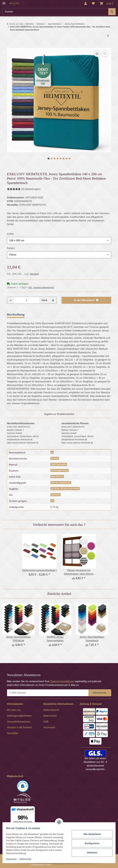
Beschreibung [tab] (16, 314)
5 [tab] (61, 159)
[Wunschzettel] (93, 3)
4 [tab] (58, 159)
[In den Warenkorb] (9, 46)
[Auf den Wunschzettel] (105, 54)
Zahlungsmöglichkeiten (19, 716)
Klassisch (56, 495)
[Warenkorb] (106, 3)
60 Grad (55, 458)
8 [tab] (70, 159)
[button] (86, 3)
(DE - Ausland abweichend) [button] (41, 288)
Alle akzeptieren (91, 834)
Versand (34, 274)
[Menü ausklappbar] (4, 2)
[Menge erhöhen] (53, 300)
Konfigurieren (91, 843)
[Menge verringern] (11, 300)
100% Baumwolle (59, 464)
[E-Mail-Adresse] (48, 693)
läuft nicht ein (57, 477)
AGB (46, 722)
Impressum (13, 859)
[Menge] (27, 300)
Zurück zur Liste (16, 24)
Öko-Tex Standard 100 (61, 483)
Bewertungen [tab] (38, 314)
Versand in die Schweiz (19, 727)
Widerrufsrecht (51, 710)
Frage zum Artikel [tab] (63, 314)
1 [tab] (48, 159)
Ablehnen (91, 853)
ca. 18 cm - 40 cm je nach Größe (65, 489)
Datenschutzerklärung (62, 681)
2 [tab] (52, 159)
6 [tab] (64, 159)
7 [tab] (67, 159)
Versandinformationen (19, 722)
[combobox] (59, 241)
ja (52, 452)
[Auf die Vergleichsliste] (97, 54)
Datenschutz (27, 859)
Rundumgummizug (60, 470)
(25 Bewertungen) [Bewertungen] (24, 189)
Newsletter (13, 733)
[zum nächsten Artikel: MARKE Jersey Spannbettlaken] (108, 36)
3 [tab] (55, 159)
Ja (52, 501)
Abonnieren (100, 693)
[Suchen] (55, 12)
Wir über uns (14, 710)
